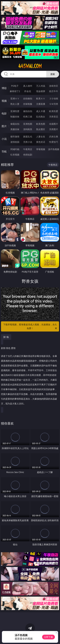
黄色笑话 (41, 142)
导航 (4, 151)
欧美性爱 (54, 111)
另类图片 (54, 129)
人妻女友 (41, 137)
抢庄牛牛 (54, 91)
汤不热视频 (54, 149)
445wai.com (30, 66)
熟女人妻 (15, 104)
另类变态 (54, 117)
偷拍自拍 (28, 111)
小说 (4, 139)
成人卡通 (41, 111)
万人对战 (41, 86)
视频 (4, 101)
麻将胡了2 (15, 91)
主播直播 (41, 104)
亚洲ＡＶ (15, 98)
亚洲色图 (28, 124)
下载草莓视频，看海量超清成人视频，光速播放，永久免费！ (30, 327)
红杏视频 (15, 155)
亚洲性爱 (15, 111)
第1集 (6, 337)
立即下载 (48, 637)
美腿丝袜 (15, 129)
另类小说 (28, 142)
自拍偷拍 (28, 98)
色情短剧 (28, 155)
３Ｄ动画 (54, 98)
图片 (4, 126)
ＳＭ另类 (54, 104)
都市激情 (15, 137)
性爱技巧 (54, 142)
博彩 (4, 88)
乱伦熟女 (41, 117)
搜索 (53, 74)
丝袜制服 (28, 104)
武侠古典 (54, 137)
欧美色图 (41, 124)
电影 (4, 113)
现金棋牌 (41, 91)
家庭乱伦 (28, 137)
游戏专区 (54, 86)
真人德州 (28, 86)
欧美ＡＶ (41, 98)
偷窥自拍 (15, 124)
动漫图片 (54, 124)
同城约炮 (15, 149)
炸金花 (28, 91)
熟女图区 (41, 129)
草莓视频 (41, 149)
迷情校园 (15, 142)
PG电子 (15, 86)
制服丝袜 (15, 117)
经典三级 (28, 117)
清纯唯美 (28, 129)
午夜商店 (28, 149)
